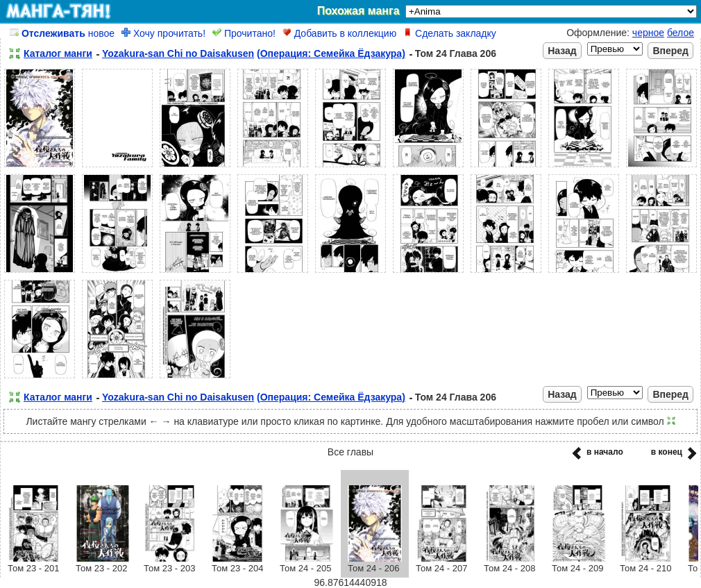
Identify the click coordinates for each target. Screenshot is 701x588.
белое (681, 33)
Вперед (670, 51)
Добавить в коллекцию (339, 33)
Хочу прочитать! (163, 33)
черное (648, 33)
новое (62, 33)
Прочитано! (244, 33)
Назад (562, 51)
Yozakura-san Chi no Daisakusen (178, 53)
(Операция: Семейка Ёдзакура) (331, 53)
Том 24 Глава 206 (456, 53)
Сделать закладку (450, 33)
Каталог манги (58, 53)
